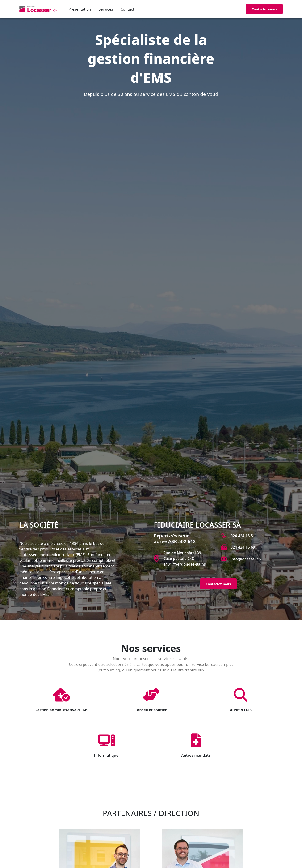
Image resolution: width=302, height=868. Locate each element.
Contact (127, 9)
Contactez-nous (264, 9)
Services (106, 9)
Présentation (80, 9)
